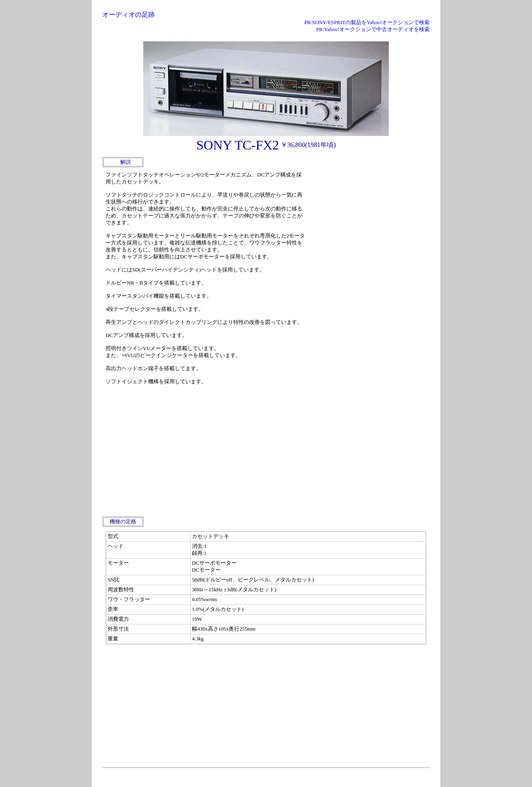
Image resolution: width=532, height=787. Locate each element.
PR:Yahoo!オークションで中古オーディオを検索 (373, 29)
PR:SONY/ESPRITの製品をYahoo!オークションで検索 (367, 23)
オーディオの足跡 (128, 15)
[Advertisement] (368, 221)
